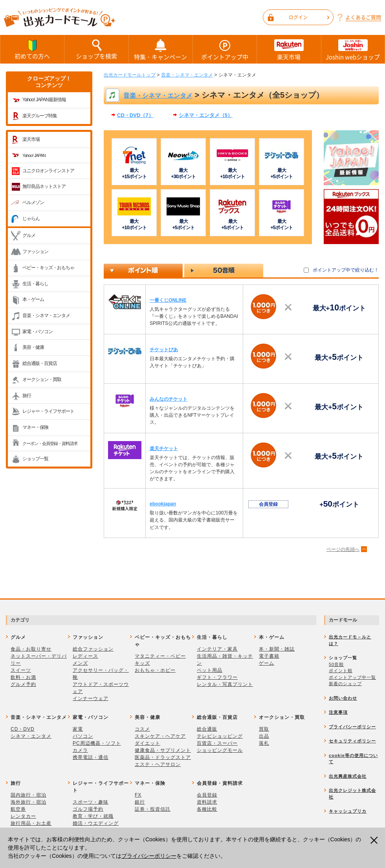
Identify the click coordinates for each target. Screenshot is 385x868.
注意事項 (338, 712)
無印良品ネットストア (44, 186)
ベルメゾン (33, 202)
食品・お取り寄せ (31, 649)
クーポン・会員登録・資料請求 (50, 443)
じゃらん (31, 219)
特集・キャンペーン (161, 49)
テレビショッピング (220, 736)
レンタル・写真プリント (225, 684)
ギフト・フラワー (217, 677)
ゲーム (267, 663)
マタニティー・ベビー (160, 656)
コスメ (142, 729)
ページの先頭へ (343, 549)
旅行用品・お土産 (31, 823)
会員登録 (207, 795)
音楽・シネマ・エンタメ (46, 315)
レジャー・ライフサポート (48, 411)
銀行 (140, 802)
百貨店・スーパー (217, 743)
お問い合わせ (343, 698)
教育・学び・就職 (93, 816)
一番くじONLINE (168, 300)
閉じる (375, 841)
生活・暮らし (35, 284)
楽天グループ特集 (40, 116)
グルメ (29, 235)
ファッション (35, 252)
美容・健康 (33, 347)
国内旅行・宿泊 (28, 795)
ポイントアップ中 (225, 49)
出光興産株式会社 (348, 776)
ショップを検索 (96, 49)
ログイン (309, 17)
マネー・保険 (35, 427)
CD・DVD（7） (135, 115)
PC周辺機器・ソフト (97, 743)
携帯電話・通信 (91, 757)
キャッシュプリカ (348, 811)
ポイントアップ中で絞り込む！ (346, 270)
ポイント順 (341, 671)
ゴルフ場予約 (88, 809)
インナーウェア (91, 698)
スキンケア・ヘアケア (160, 736)
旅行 (27, 396)
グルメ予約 (23, 684)
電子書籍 (269, 656)
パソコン (83, 736)
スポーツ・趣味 (91, 802)
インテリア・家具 (217, 649)
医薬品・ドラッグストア (163, 757)
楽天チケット (164, 449)
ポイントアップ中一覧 (352, 677)
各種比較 (207, 809)
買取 (264, 729)
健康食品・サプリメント (163, 750)
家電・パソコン (38, 332)
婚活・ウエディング (96, 823)
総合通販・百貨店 (40, 363)
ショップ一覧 (35, 459)
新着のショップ (345, 684)
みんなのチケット (169, 399)
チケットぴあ (164, 350)
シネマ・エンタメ (31, 736)
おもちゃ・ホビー (155, 670)
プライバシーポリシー (149, 856)
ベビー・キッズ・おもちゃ (48, 268)
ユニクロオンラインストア (48, 171)
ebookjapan (163, 504)
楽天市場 (289, 49)
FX (138, 795)
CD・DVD (23, 729)
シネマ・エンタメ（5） (206, 115)
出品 (264, 736)
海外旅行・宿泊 (28, 802)
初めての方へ (32, 49)
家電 (78, 729)
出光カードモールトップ (130, 75)
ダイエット (148, 743)
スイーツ (21, 670)
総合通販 (207, 729)
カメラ (80, 750)
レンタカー (23, 816)
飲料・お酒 (23, 677)
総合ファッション (93, 649)
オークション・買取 (42, 379)
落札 (264, 743)
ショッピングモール (220, 750)
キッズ (142, 663)
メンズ (80, 663)
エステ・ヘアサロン (158, 764)
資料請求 (207, 802)
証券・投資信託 (153, 809)
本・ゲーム (33, 299)
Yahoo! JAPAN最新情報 (44, 100)
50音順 (336, 664)
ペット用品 (210, 670)
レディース (85, 656)
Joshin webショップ (353, 49)
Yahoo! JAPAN (34, 155)
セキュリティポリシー (352, 741)
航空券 (18, 809)
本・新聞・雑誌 (277, 649)
